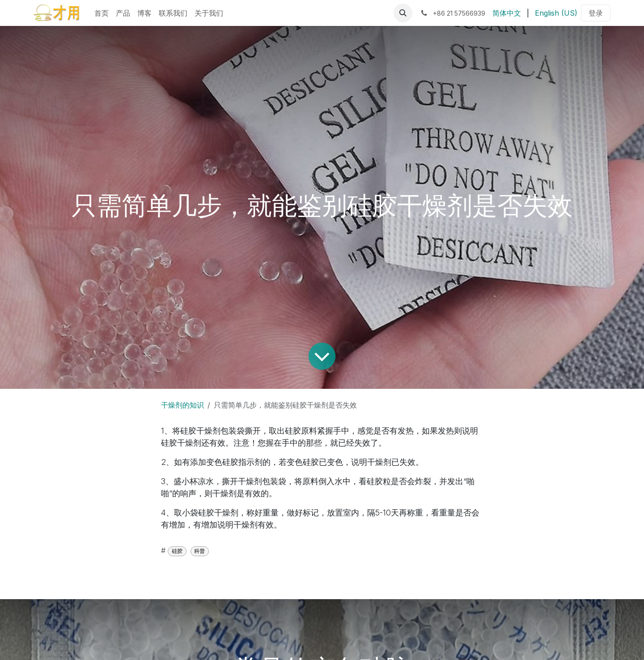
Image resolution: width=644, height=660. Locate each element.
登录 (596, 13)
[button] (403, 13)
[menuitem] (102, 13)
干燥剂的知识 (182, 405)
